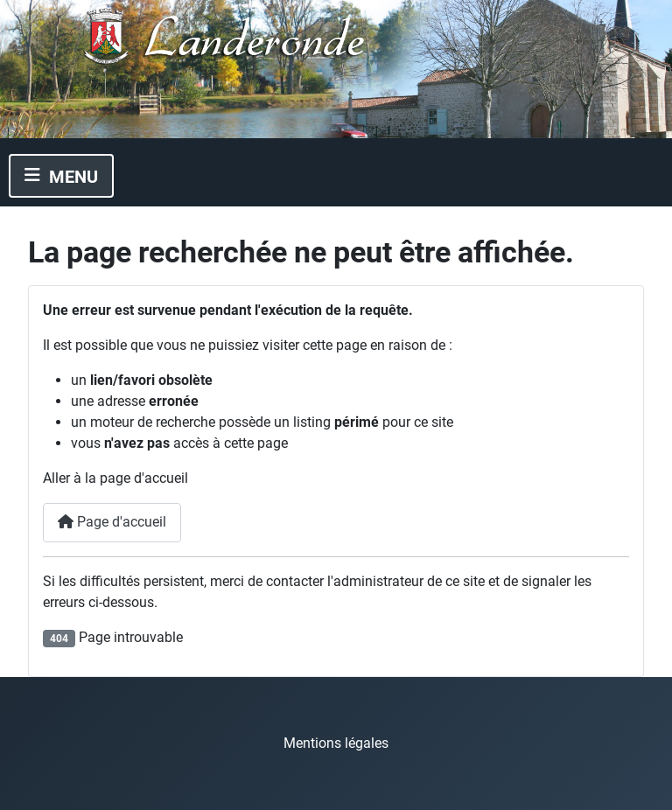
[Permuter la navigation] (61, 176)
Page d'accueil (112, 522)
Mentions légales (336, 743)
